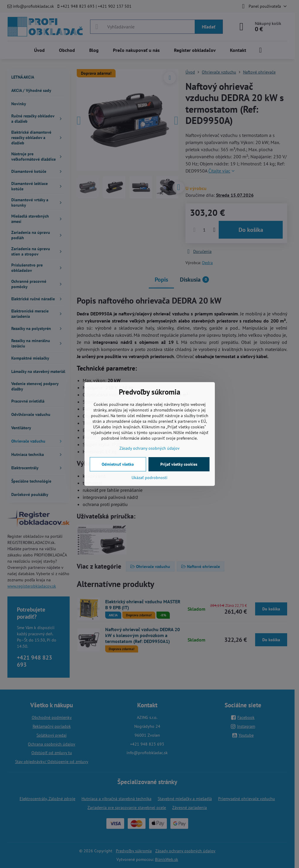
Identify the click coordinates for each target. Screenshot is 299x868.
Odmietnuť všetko (118, 464)
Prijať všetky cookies (179, 464)
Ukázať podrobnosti (149, 478)
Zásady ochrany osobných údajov (149, 448)
